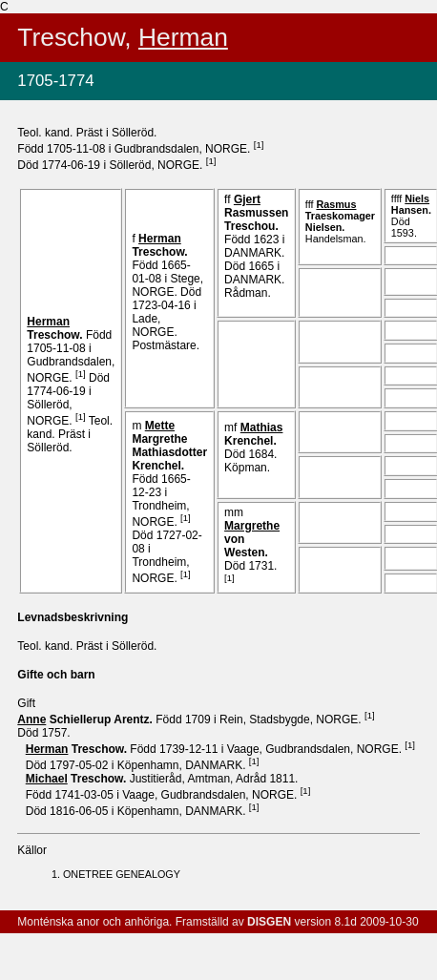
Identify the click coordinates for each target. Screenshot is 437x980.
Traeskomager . (340, 216)
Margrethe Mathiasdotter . (169, 446)
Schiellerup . (86, 719)
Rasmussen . (256, 213)
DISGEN (269, 922)
